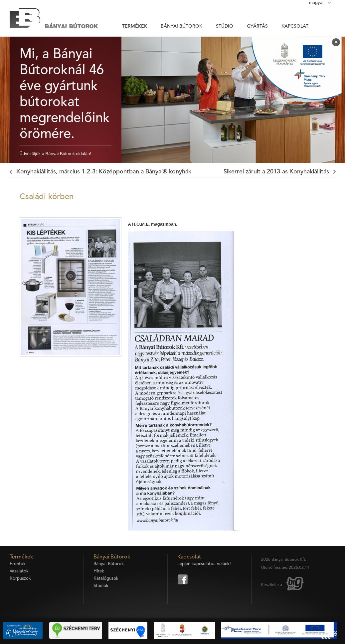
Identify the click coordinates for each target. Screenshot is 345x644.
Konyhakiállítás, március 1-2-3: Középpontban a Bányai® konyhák (104, 172)
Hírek (99, 571)
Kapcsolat (295, 26)
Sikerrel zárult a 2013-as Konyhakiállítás (276, 172)
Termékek (135, 26)
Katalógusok (106, 579)
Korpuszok (20, 579)
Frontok (18, 564)
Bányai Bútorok (181, 26)
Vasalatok (19, 571)
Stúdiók (101, 586)
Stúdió (225, 26)
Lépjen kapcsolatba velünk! (204, 564)
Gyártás (257, 26)
